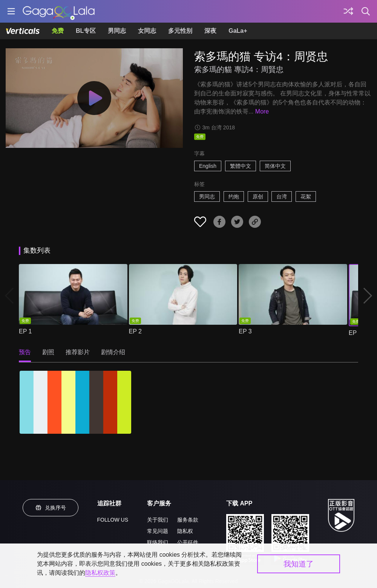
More (262, 111)
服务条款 (188, 520)
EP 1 (25, 331)
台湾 (282, 197)
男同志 (117, 31)
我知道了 (299, 564)
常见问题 (158, 531)
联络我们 (158, 542)
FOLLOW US (113, 520)
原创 (258, 197)
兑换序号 (51, 508)
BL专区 (86, 31)
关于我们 (158, 520)
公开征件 (188, 542)
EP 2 (135, 331)
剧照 (48, 352)
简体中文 (275, 166)
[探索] (348, 11)
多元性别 (180, 31)
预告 (25, 352)
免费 (58, 31)
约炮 (234, 197)
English (208, 166)
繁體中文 (241, 166)
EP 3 (245, 331)
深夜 (210, 31)
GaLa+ (238, 31)
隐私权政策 (100, 573)
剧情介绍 (113, 352)
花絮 (306, 197)
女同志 (147, 31)
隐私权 (185, 531)
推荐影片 (78, 352)
